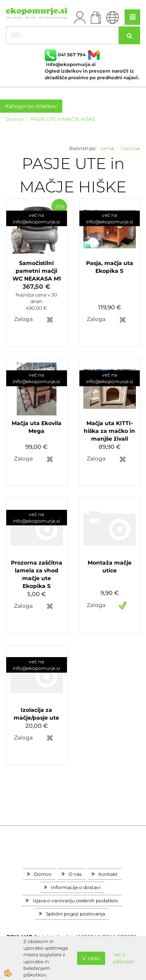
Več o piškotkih (124, 958)
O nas (75, 874)
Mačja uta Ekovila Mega (37, 427)
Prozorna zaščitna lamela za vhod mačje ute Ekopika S (37, 574)
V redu (91, 958)
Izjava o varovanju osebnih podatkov (76, 901)
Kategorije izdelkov (31, 106)
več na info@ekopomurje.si (36, 218)
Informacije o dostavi (76, 887)
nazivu (130, 148)
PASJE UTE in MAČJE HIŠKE (63, 119)
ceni (107, 148)
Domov (15, 119)
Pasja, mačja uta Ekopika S (110, 267)
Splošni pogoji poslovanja (76, 914)
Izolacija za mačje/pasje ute (36, 714)
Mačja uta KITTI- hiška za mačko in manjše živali (109, 431)
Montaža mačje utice (110, 567)
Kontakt (108, 874)
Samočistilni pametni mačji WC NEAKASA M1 (37, 271)
